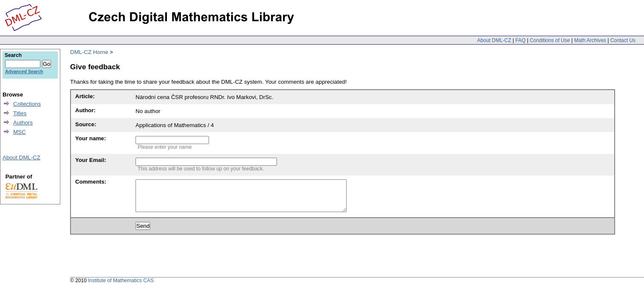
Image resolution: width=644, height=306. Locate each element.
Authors (23, 123)
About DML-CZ (494, 40)
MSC (20, 132)
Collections (27, 104)
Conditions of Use (550, 40)
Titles (20, 113)
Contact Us (623, 40)
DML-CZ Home (89, 52)
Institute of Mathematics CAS (121, 287)
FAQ (520, 40)
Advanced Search (24, 71)
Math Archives (590, 40)
